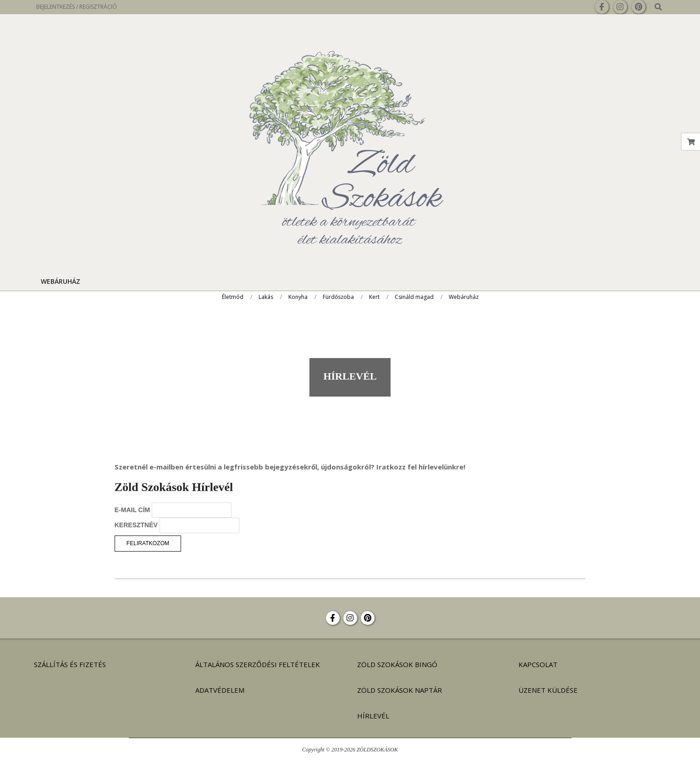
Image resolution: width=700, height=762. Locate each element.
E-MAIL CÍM (132, 510)
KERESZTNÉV (136, 525)
